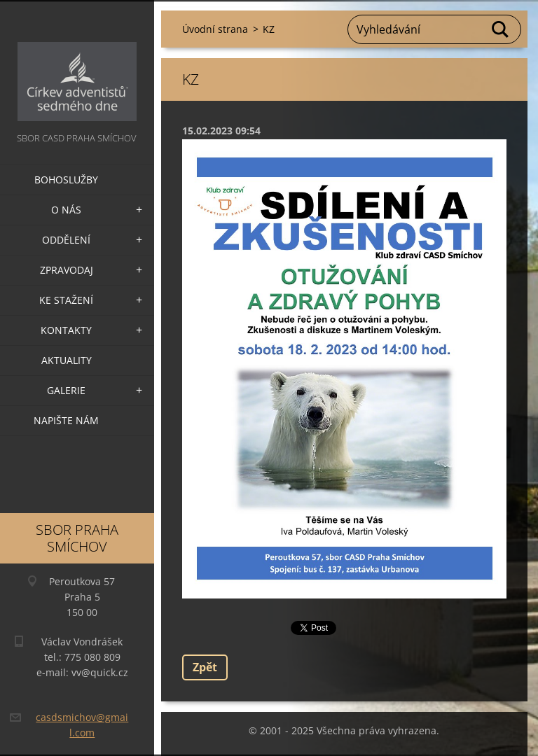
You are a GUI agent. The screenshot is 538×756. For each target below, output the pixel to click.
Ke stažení (66, 300)
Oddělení (66, 240)
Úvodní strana (215, 29)
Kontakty (66, 330)
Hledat (501, 29)
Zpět (205, 667)
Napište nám (66, 420)
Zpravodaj (67, 270)
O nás (66, 210)
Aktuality (67, 360)
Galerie (66, 390)
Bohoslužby (66, 180)
